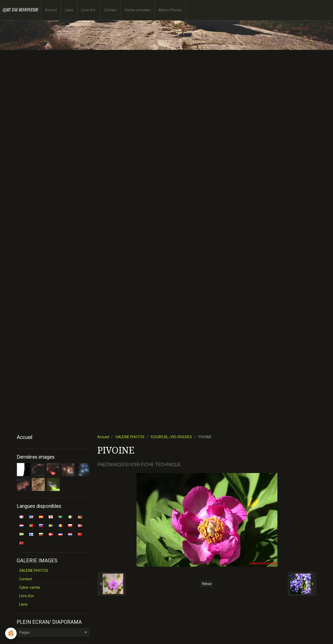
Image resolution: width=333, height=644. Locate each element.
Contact (110, 10)
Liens (69, 10)
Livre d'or (89, 10)
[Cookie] (11, 633)
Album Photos (170, 10)
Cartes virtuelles (138, 10)
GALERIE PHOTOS (130, 437)
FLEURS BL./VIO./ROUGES (171, 437)
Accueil (51, 10)
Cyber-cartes (30, 587)
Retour (207, 584)
